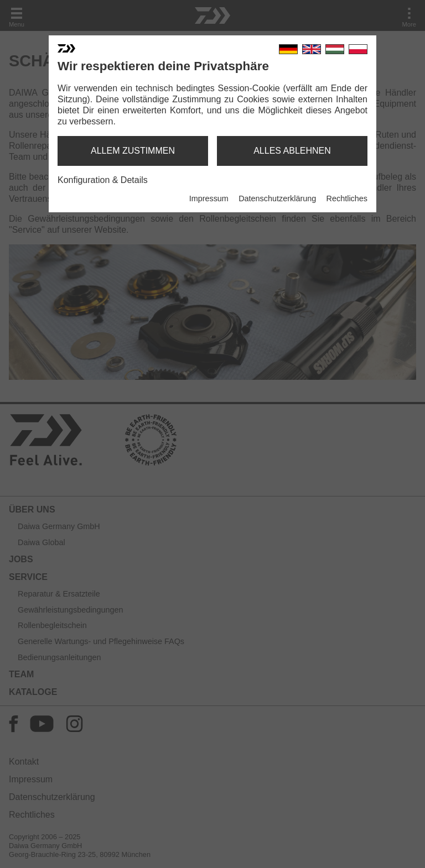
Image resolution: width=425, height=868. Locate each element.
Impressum (209, 198)
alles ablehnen (292, 151)
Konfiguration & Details (103, 180)
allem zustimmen (133, 151)
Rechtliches (347, 198)
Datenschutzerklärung (277, 198)
